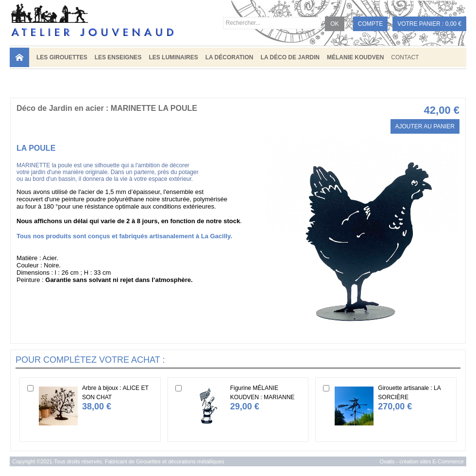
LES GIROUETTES (62, 57)
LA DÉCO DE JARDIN (290, 57)
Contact (405, 57)
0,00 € (453, 24)
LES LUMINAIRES (173, 57)
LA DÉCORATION (229, 57)
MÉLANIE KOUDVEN (355, 57)
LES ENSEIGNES (118, 57)
